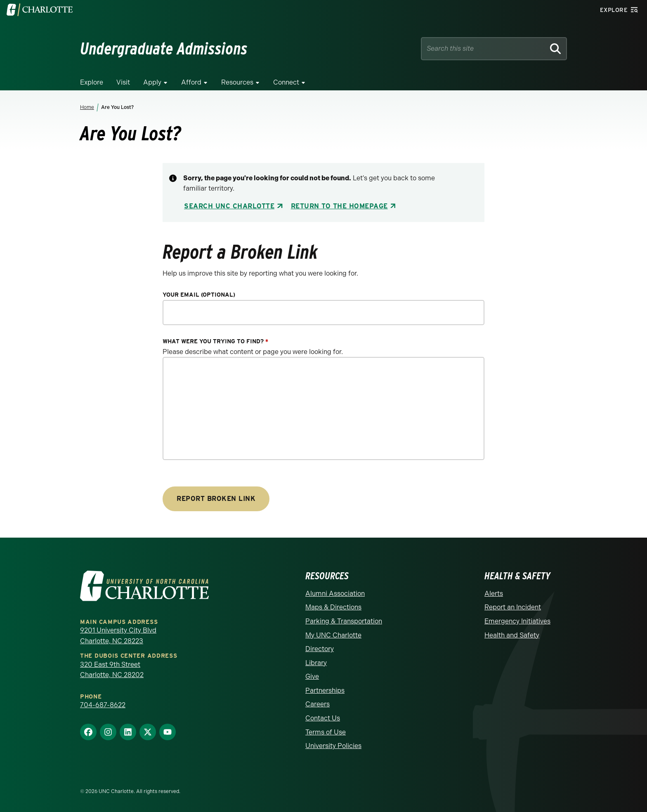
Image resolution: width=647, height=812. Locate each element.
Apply (152, 82)
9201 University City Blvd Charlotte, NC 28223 (118, 636)
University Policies (333, 746)
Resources (237, 82)
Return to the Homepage (339, 206)
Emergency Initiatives (517, 621)
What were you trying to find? (215, 341)
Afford (191, 82)
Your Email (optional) (199, 295)
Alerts (494, 594)
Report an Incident (513, 607)
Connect (286, 82)
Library (316, 663)
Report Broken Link (216, 499)
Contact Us (323, 718)
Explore (92, 82)
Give (312, 676)
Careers (318, 704)
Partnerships (325, 690)
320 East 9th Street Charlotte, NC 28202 (112, 670)
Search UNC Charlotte (229, 206)
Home (87, 107)
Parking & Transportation (344, 621)
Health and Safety (512, 635)
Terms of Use (326, 732)
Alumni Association (335, 594)
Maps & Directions (333, 607)
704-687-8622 (103, 705)
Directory (320, 649)
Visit (123, 82)
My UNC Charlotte (333, 635)
